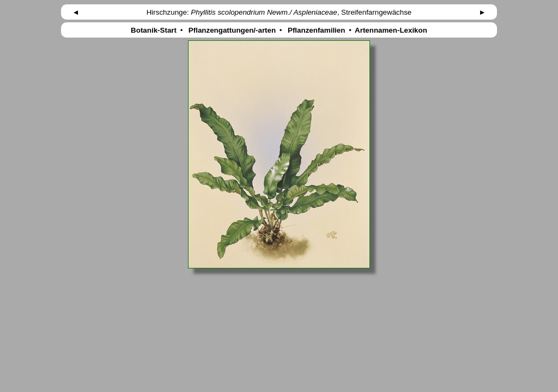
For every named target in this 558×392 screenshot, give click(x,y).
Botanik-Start (153, 30)
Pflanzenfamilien (316, 30)
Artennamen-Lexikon (391, 30)
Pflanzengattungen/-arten (232, 30)
